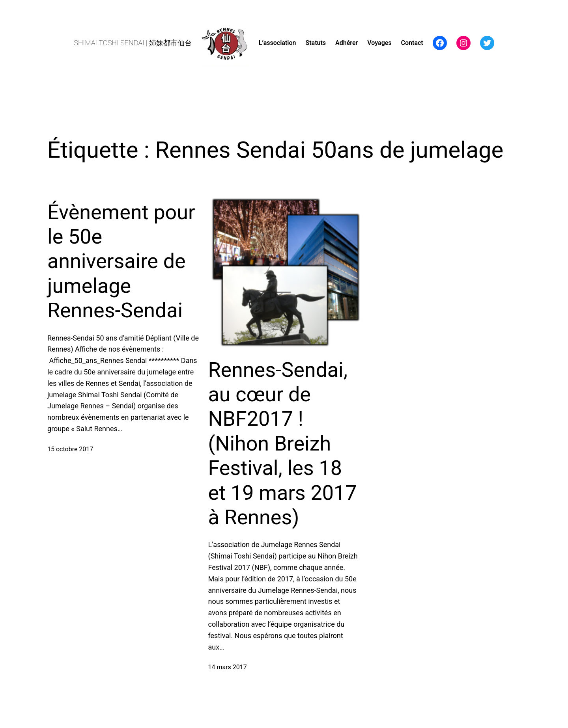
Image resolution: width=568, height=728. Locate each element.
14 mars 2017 (228, 667)
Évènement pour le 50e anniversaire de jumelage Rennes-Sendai (121, 262)
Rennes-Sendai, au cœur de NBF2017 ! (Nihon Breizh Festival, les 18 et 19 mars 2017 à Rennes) (283, 444)
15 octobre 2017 (70, 449)
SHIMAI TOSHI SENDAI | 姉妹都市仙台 (133, 43)
